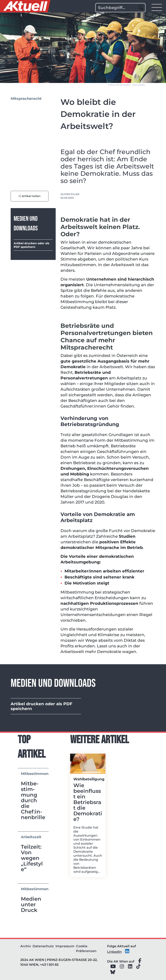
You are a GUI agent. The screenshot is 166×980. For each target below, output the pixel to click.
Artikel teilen (30, 196)
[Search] (120, 8)
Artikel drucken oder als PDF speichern (31, 245)
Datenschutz (43, 946)
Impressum (65, 946)
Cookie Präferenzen (86, 949)
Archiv (26, 946)
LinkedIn (114, 952)
